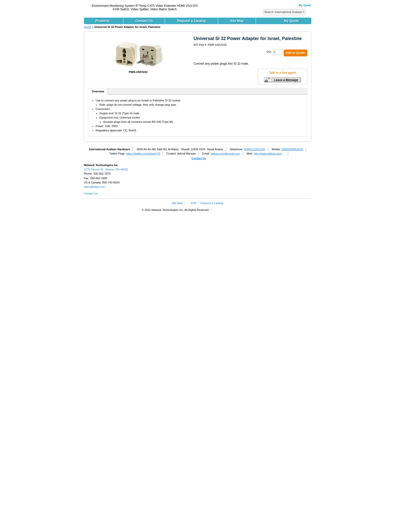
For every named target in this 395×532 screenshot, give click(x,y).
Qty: (269, 52)
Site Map (177, 203)
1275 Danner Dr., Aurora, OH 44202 (106, 169)
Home (88, 27)
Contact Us (199, 158)
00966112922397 (255, 149)
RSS (194, 203)
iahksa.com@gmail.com (225, 154)
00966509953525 (292, 149)
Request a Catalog (212, 203)
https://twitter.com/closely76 (143, 154)
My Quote (305, 5)
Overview (98, 91)
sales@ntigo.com (95, 187)
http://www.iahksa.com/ (268, 154)
